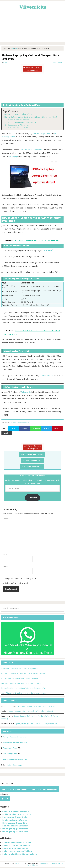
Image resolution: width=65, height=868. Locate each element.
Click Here (47, 250)
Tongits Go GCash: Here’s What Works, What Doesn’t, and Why (24, 688)
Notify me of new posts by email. (17, 583)
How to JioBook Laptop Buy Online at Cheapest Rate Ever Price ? (31, 117)
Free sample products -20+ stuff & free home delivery (37, 706)
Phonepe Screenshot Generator (14, 737)
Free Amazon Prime (10, 748)
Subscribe (32, 498)
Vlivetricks (32, 7)
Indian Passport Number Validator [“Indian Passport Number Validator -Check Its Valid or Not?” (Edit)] (17, 851)
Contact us (51, 863)
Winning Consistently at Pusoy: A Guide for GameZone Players (24, 673)
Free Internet (48, 375)
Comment (7, 519)
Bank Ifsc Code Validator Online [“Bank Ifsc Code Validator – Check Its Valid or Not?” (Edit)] (16, 845)
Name (6, 554)
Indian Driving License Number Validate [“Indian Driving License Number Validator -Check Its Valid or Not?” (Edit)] (20, 854)
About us (43, 863)
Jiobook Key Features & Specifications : (22, 122)
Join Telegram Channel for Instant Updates (33, 447)
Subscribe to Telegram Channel (45, 789)
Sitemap (35, 865)
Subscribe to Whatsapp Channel (15, 789)
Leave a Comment (58, 63)
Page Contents (10, 111)
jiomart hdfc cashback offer (32, 150)
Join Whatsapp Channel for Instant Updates (32, 69)
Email (6, 566)
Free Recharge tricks (41, 133)
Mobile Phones (14, 423)
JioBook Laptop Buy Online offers (18, 114)
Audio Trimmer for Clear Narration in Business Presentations (23, 693)
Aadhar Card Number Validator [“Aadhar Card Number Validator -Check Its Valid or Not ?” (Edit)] (16, 848)
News (21, 423)
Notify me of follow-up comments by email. (20, 579)
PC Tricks (26, 423)
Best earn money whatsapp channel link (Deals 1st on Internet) (30, 711)
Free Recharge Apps (10, 754)
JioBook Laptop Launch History (20, 127)
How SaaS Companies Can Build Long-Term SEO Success (22, 683)
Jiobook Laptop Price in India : (19, 125)
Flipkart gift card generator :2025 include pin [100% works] (36, 724)
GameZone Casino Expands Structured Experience (19, 668)
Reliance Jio (26, 392)
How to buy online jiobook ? (18, 120)
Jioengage (14, 156)
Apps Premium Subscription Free (15, 759)
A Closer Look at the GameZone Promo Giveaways (19, 678)
